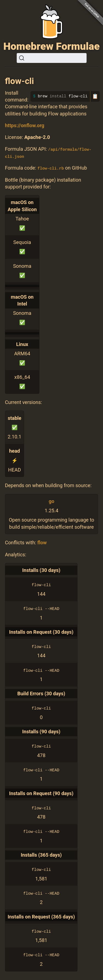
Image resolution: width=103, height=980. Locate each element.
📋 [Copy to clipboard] (95, 96)
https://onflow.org (25, 125)
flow (42, 542)
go (51, 501)
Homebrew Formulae (51, 46)
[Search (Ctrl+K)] (52, 58)
